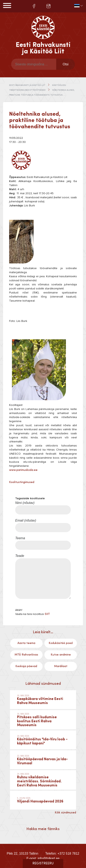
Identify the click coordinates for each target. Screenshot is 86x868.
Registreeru (43, 864)
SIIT (47, 614)
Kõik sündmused (65, 813)
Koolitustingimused (22, 482)
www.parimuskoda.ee (23, 470)
